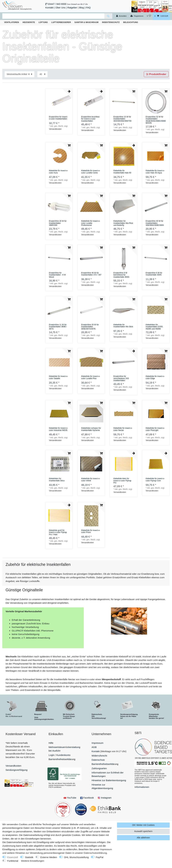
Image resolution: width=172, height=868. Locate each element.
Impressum (98, 743)
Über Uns (60, 8)
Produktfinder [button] (156, 74)
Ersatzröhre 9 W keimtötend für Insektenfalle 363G (121, 275)
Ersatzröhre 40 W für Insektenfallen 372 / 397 (91, 274)
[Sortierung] (20, 74)
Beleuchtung (131, 22)
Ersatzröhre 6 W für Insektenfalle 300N (154, 274)
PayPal (100, 857)
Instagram (105, 798)
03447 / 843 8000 (57, 4)
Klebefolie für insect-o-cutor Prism (91, 531)
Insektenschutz (111, 22)
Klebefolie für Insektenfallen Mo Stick (123, 326)
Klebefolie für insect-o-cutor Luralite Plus (91, 377)
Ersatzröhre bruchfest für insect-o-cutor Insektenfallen (90, 119)
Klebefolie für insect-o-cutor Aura (58, 172)
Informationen (142, 787)
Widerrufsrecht (99, 756)
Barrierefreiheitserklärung (62, 759)
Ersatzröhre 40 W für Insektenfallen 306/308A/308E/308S (155, 223)
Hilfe (51, 743)
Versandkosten (55, 129)
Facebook (87, 798)
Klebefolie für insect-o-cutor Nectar (123, 429)
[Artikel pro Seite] (42, 74)
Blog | (82, 8)
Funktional (13, 861)
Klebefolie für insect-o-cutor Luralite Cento (91, 172)
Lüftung (43, 22)
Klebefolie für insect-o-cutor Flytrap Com (155, 480)
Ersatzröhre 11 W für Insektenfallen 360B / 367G (58, 327)
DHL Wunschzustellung (76, 857)
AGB (94, 747)
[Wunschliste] (149, 16)
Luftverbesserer (61, 22)
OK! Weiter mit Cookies (143, 825)
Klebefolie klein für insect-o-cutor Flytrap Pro (122, 481)
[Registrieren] (137, 16)
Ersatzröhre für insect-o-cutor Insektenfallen (58, 118)
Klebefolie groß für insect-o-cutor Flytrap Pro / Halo (58, 532)
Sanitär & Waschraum (86, 22)
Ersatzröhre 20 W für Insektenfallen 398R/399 (58, 223)
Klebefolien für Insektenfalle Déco (57, 480)
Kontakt (49, 8)
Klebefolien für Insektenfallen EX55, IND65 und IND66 (154, 327)
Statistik (29, 857)
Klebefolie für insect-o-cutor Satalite (58, 377)
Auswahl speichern (143, 831)
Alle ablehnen (143, 838)
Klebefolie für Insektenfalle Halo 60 (122, 172)
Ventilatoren (12, 22)
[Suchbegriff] (53, 16)
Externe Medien (49, 857)
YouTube (70, 798)
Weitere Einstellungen (33, 861)
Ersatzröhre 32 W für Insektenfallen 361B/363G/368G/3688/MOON (156, 120)
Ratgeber (72, 8)
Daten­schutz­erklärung (95, 853)
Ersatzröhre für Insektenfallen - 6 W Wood (57, 275)
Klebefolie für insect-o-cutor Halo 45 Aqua (155, 172)
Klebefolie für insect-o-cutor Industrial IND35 (58, 429)
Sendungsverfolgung (16, 770)
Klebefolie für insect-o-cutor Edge (155, 377)
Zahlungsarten (99, 768)
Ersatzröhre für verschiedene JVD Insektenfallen (121, 378)
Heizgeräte (29, 22)
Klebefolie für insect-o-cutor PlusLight (155, 429)
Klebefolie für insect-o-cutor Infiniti (91, 480)
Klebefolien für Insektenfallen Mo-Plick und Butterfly (123, 223)
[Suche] (108, 16)
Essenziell (13, 857)
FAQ (88, 8)
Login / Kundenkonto (60, 755)
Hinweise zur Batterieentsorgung (109, 780)
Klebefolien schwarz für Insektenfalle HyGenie (91, 429)
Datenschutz (98, 760)
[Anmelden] (121, 16)
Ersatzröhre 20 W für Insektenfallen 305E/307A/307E (90, 327)
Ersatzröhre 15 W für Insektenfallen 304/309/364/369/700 (122, 119)
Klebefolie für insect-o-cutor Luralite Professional (91, 223)
